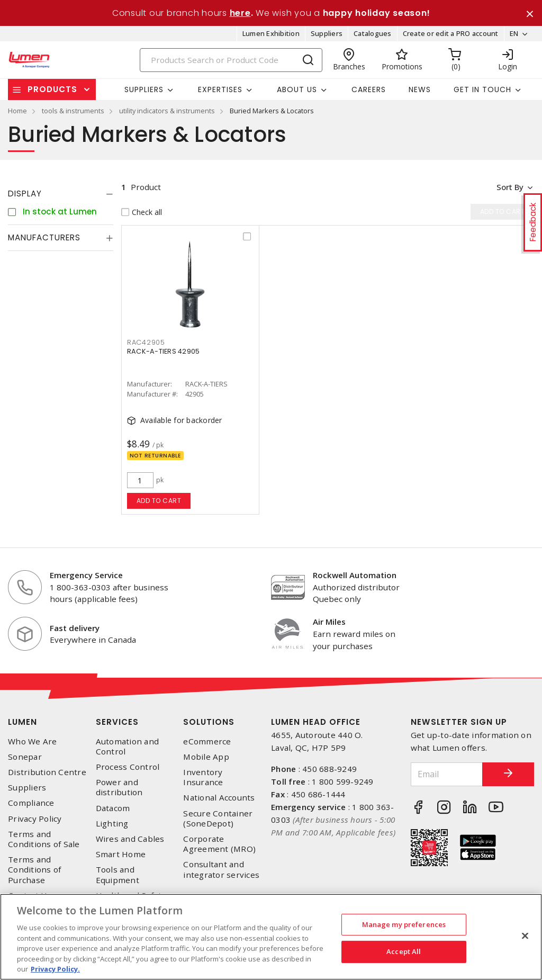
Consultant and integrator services (221, 870)
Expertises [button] (220, 89)
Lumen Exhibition (271, 34)
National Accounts (219, 798)
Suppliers (327, 34)
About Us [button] (297, 89)
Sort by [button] (509, 187)
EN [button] (514, 34)
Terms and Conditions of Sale (44, 839)
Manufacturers (44, 238)
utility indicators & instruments (167, 111)
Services (117, 722)
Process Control (128, 767)
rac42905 (146, 343)
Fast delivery (75, 628)
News (420, 89)
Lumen (22, 722)
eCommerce (207, 741)
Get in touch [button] (482, 89)
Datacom (113, 808)
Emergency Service (86, 575)
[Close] (525, 936)
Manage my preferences (404, 924)
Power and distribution (119, 788)
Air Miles (329, 622)
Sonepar (25, 757)
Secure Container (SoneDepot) (218, 819)
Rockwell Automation (355, 575)
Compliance (31, 803)
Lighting (112, 824)
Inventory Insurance (203, 778)
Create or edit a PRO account (450, 34)
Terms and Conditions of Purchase (34, 870)
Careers (369, 89)
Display (25, 194)
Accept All (404, 951)
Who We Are (33, 741)
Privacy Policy (35, 819)
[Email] (446, 774)
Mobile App (206, 757)
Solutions (209, 722)
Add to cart (159, 501)
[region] (271, 937)
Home (17, 111)
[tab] (61, 194)
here (240, 13)
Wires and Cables (130, 839)
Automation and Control (128, 747)
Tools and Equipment (118, 875)
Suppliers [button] (144, 89)
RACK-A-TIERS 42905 (164, 352)
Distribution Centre (47, 773)
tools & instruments (73, 111)
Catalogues (373, 34)
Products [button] (52, 90)
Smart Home (121, 855)
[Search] (231, 60)
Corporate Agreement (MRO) (219, 844)
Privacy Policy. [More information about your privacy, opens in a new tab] (55, 969)
